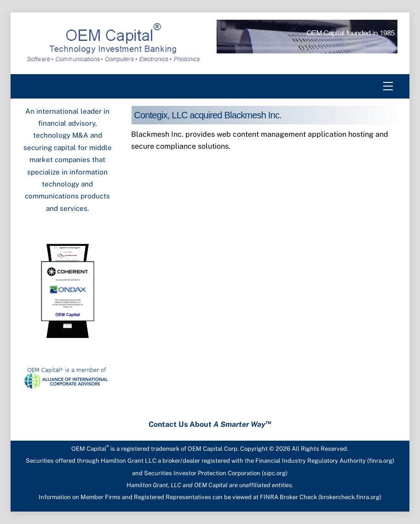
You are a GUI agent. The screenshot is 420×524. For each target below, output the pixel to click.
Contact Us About (210, 424)
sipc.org (275, 473)
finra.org (381, 461)
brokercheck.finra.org (350, 497)
